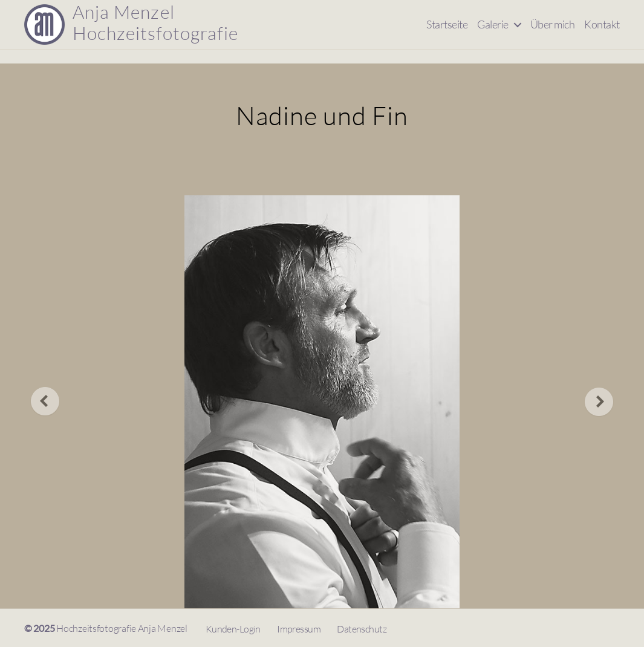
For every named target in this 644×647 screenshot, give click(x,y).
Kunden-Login (233, 629)
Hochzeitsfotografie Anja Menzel (122, 628)
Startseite (447, 31)
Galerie (493, 31)
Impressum (299, 629)
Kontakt (602, 31)
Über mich (553, 31)
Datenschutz (362, 629)
